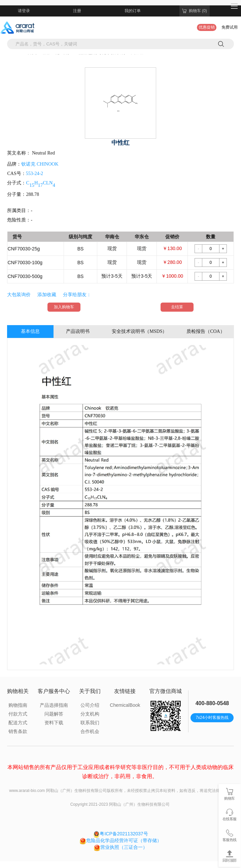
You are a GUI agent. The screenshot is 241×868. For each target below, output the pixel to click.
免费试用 (230, 27)
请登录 (24, 11)
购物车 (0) (195, 11)
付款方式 (18, 714)
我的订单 (133, 11)
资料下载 (54, 723)
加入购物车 (64, 307)
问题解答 (54, 714)
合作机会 (90, 731)
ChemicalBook (125, 705)
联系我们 (90, 723)
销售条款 (18, 731)
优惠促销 (207, 27)
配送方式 (18, 723)
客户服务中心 (54, 691)
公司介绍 (90, 705)
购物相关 (18, 691)
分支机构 (90, 714)
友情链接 (125, 691)
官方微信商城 (166, 691)
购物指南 (18, 705)
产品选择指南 (54, 705)
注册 (77, 11)
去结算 (177, 307)
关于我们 (90, 691)
